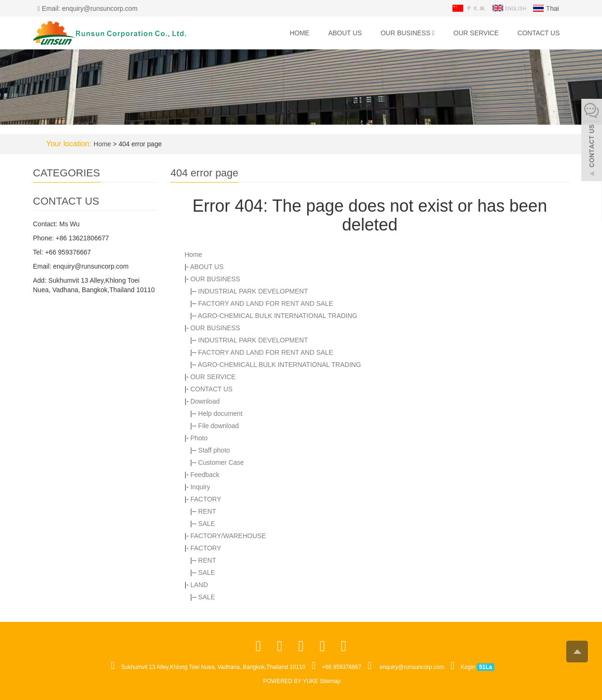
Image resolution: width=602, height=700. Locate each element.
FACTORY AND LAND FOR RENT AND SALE (265, 303)
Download (205, 401)
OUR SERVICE (476, 33)
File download (218, 426)
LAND (199, 585)
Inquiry (200, 487)
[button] (433, 33)
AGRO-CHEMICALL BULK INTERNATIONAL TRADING (280, 365)
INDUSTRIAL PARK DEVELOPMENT (253, 291)
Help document (220, 414)
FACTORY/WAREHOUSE (228, 536)
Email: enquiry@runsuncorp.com (87, 8)
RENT (207, 511)
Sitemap (330, 681)
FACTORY (206, 499)
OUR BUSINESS (408, 33)
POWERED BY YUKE (292, 681)
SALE (206, 524)
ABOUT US (345, 33)
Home (300, 33)
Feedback (205, 475)
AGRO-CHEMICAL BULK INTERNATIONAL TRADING (278, 316)
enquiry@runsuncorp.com (412, 667)
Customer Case (221, 462)
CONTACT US (539, 33)
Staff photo (214, 450)
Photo (199, 438)
